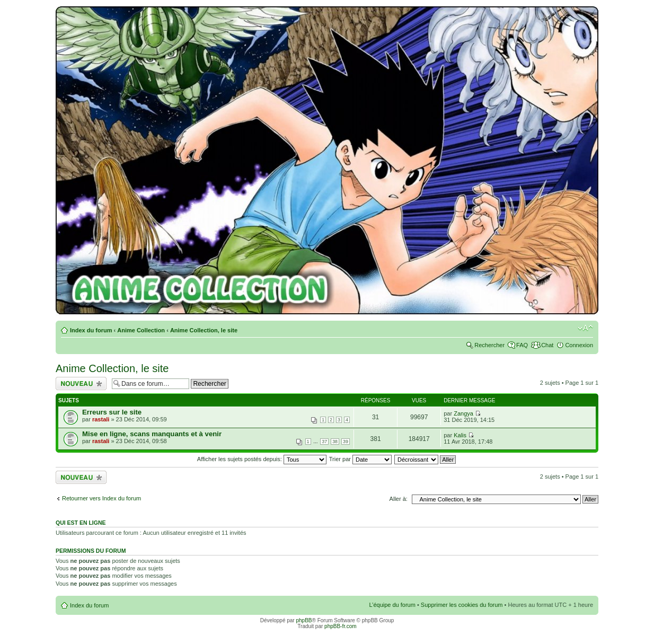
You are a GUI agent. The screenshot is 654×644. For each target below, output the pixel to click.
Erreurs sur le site (112, 412)
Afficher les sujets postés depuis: (262, 459)
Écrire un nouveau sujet (81, 383)
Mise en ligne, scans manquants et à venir (152, 434)
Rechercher (489, 345)
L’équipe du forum (392, 605)
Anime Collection (141, 330)
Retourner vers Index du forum (101, 498)
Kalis (460, 435)
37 (324, 442)
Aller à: (399, 499)
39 (346, 442)
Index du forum (91, 330)
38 (335, 442)
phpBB (304, 620)
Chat (547, 345)
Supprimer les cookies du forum (462, 605)
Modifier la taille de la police (585, 328)
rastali (101, 419)
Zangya (463, 413)
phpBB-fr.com (341, 626)
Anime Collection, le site (204, 330)
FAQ (522, 345)
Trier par (360, 459)
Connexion (579, 345)
